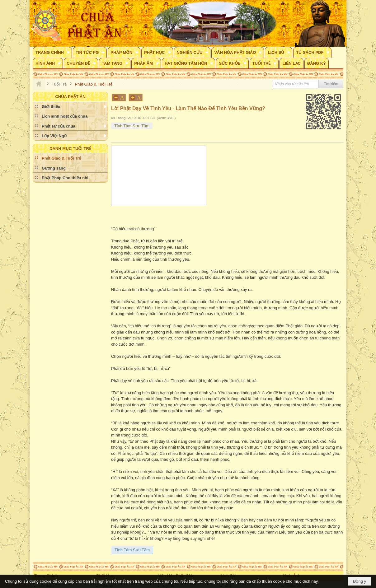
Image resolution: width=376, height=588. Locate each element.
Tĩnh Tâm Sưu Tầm (132, 126)
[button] (52, 52)
